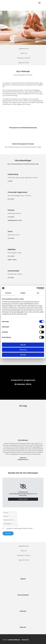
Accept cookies (23, 499)
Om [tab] (38, 293)
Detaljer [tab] (23, 293)
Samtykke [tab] (8, 293)
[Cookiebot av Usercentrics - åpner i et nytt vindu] (37, 288)
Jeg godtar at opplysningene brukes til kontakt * (20, 528)
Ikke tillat (23, 355)
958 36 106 (24, 53)
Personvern (25, 640)
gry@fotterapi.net (24, 49)
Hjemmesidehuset (14, 640)
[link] (23, 486)
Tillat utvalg (23, 350)
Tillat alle (23, 345)
